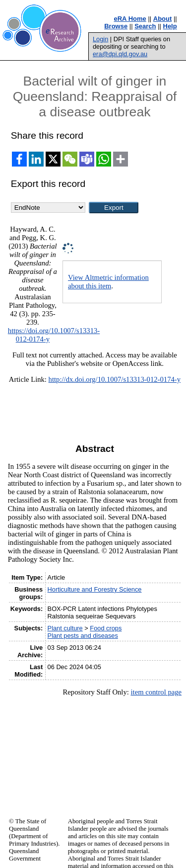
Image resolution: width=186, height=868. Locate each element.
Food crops (106, 628)
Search (145, 26)
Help (170, 26)
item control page (156, 692)
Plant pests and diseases (83, 636)
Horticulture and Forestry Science (95, 589)
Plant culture (65, 628)
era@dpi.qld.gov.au (120, 54)
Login (100, 39)
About (163, 19)
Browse (116, 26)
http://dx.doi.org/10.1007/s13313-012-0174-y (115, 379)
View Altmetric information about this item (108, 282)
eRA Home (130, 19)
